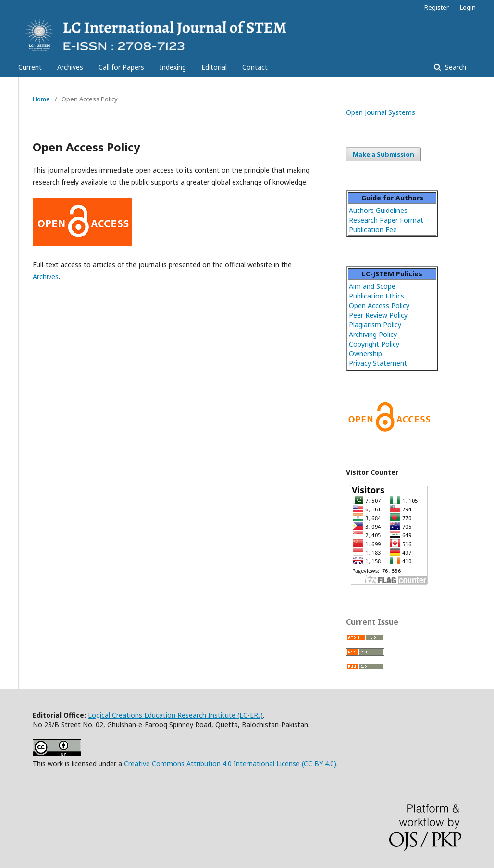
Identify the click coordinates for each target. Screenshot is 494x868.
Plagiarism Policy (375, 325)
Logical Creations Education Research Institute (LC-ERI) (175, 715)
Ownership (365, 353)
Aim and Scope (372, 286)
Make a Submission (383, 154)
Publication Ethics (377, 296)
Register (437, 7)
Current (30, 67)
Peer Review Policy (378, 315)
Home (41, 99)
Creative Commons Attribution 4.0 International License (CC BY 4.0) (230, 763)
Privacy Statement (378, 363)
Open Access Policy (379, 305)
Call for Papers (121, 67)
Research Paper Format (386, 220)
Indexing (173, 67)
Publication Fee (373, 229)
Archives (70, 67)
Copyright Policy (374, 344)
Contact (255, 67)
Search (455, 67)
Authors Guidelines (378, 210)
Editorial (214, 67)
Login (468, 7)
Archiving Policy (373, 334)
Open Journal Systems (381, 112)
